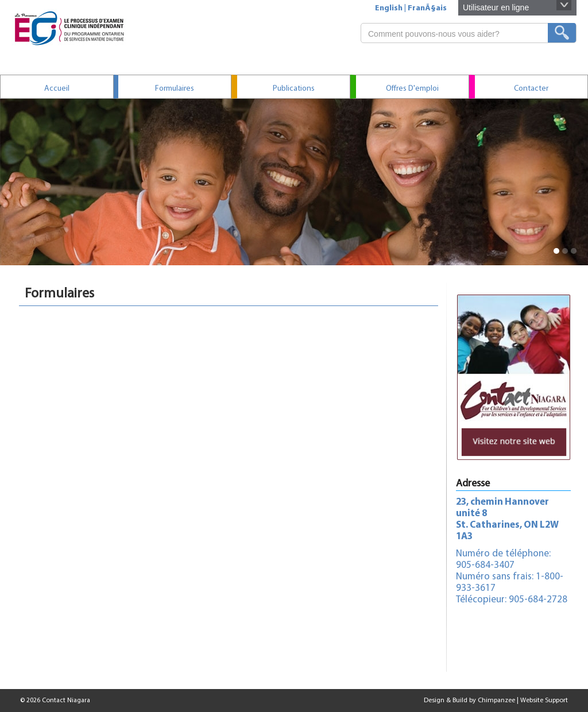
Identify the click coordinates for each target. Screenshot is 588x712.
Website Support (544, 701)
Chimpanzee (496, 701)
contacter (531, 89)
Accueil (57, 89)
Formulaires (175, 89)
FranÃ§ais (427, 8)
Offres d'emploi (412, 89)
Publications (294, 89)
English (389, 8)
